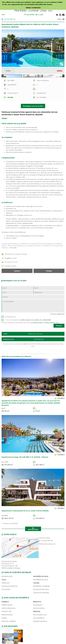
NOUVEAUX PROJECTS (9, 596)
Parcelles (5, 592)
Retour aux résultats (10, 533)
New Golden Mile (40, 624)
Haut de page (33, 538)
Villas (4, 589)
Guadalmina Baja (40, 631)
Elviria (4, 627)
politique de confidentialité (42, 329)
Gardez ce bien (9, 276)
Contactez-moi (10, 326)
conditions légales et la (27, 329)
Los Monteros (39, 627)
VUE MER (36, 592)
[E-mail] (33, 306)
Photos (8, 71)
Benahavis (37, 611)
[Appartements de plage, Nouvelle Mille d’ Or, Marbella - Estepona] (33, 450)
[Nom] (17, 297)
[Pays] (17, 302)
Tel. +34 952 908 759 (46, 550)
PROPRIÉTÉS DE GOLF (41, 589)
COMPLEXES (6, 599)
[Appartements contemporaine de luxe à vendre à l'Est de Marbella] (33, 504)
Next (63, 48)
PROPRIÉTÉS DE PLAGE (41, 586)
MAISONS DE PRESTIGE (41, 602)
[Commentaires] (33, 315)
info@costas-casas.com (47, 553)
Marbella (5, 611)
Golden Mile (6, 621)
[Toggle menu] (58, 19)
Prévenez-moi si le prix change (14, 263)
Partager (49, 280)
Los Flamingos (39, 618)
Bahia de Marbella (9, 631)
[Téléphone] (49, 302)
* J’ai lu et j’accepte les (28, 329)
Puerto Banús (7, 614)
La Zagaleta (38, 614)
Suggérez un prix (9, 267)
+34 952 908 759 (8, 19)
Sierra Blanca (7, 624)
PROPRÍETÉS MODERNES (41, 596)
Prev (3, 48)
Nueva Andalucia (8, 618)
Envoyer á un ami (10, 271)
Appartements (7, 586)
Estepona (37, 621)
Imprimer (17, 280)
